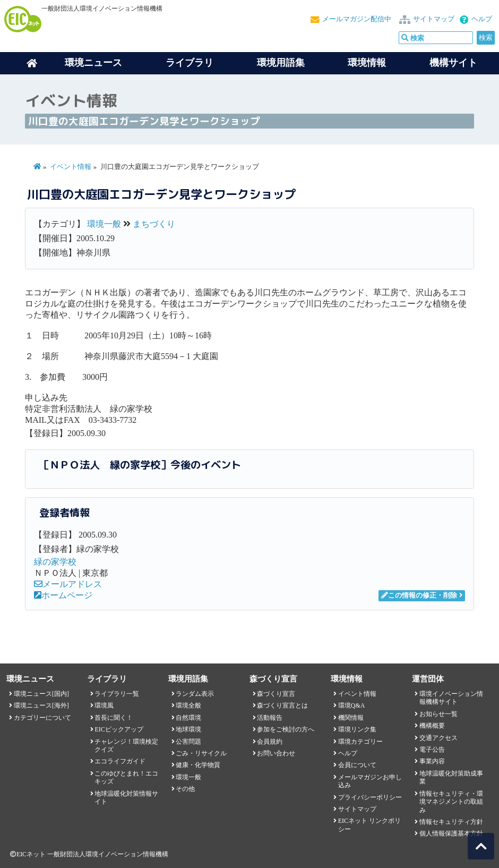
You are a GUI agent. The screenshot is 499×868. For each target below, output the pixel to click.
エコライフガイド (120, 761)
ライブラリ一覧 (117, 694)
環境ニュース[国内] (41, 694)
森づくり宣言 (276, 694)
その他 (185, 789)
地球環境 (188, 729)
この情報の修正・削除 (419, 595)
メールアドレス (68, 584)
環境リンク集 (357, 729)
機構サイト (453, 63)
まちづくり (154, 224)
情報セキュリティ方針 (451, 822)
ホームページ (63, 595)
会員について (357, 765)
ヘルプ (482, 19)
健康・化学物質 (198, 765)
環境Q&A (351, 705)
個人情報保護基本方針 (451, 833)
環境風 (104, 705)
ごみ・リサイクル (201, 753)
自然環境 (188, 718)
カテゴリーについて (42, 718)
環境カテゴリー (360, 742)
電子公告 (432, 750)
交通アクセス (438, 738)
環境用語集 (281, 63)
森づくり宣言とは (282, 705)
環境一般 (104, 224)
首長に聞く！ (114, 718)
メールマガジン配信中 (357, 19)
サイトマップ (434, 19)
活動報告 (270, 718)
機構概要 (432, 726)
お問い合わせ (276, 753)
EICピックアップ (119, 729)
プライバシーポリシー (370, 797)
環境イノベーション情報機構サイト (451, 698)
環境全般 (188, 705)
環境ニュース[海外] (41, 705)
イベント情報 (71, 167)
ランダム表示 (195, 694)
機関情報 (351, 718)
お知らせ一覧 (438, 714)
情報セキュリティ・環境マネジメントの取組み (451, 802)
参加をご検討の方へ (286, 729)
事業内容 (432, 761)
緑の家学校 (55, 562)
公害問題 (188, 742)
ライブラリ (190, 63)
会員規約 (270, 742)
